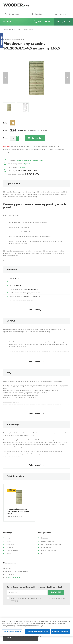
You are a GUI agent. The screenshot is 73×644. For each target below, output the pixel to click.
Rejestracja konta (12, 552)
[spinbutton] (13, 140)
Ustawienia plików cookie (12, 632)
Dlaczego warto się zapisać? (57, 600)
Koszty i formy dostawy (49, 552)
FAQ (43, 555)
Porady (9, 543)
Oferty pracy (10, 546)
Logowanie (10, 549)
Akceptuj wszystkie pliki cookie (38, 632)
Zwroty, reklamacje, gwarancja (51, 546)
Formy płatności (46, 549)
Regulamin (45, 540)
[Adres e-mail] (27, 594)
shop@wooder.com (14, 579)
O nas (8, 540)
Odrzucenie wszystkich (60, 632)
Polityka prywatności (48, 543)
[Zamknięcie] (69, 622)
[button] (17, 139)
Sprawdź (27, 165)
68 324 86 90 (10, 576)
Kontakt (9, 555)
